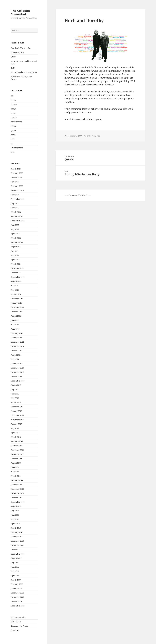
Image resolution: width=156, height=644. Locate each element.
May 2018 (15, 290)
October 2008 (16, 601)
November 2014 (18, 346)
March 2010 (16, 528)
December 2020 (17, 268)
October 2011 (16, 459)
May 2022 (15, 229)
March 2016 (16, 294)
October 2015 (16, 312)
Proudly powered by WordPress (78, 195)
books (13, 100)
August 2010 (16, 506)
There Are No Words (19, 626)
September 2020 (18, 277)
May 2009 (15, 571)
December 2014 (17, 342)
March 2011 (16, 476)
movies (14, 117)
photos (14, 126)
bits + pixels (16, 622)
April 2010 (15, 524)
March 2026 (16, 169)
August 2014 (16, 355)
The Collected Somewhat (21, 12)
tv (12, 143)
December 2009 (17, 541)
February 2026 (17, 173)
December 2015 (17, 307)
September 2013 (18, 381)
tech (13, 139)
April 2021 (15, 260)
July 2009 (15, 563)
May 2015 (15, 325)
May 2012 (15, 428)
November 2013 (18, 372)
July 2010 (15, 511)
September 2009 (18, 554)
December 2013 (17, 368)
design (14, 109)
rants (13, 135)
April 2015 (15, 329)
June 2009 (15, 567)
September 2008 (18, 606)
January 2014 (16, 364)
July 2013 (15, 389)
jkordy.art (15, 630)
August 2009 (16, 558)
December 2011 (17, 450)
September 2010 (18, 502)
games (14, 113)
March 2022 (16, 238)
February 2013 (17, 407)
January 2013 (16, 411)
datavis (14, 104)
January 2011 (16, 485)
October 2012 (16, 424)
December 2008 (17, 593)
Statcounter (6, 642)
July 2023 (15, 203)
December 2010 (17, 489)
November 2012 (18, 420)
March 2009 (16, 580)
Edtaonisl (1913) (18, 52)
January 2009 (16, 589)
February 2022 (17, 242)
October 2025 (16, 177)
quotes (14, 130)
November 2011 (18, 454)
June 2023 (15, 208)
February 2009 (17, 584)
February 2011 (17, 480)
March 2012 (16, 437)
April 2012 (15, 433)
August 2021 (16, 247)
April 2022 (15, 234)
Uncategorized (17, 148)
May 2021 (15, 255)
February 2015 (17, 333)
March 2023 (16, 212)
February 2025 (17, 186)
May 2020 (15, 286)
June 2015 (15, 320)
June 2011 (15, 467)
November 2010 (18, 493)
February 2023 (17, 216)
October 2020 (16, 273)
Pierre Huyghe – (24, 72)
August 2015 (16, 316)
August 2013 (16, 385)
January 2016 (16, 303)
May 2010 (15, 519)
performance (16, 122)
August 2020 (16, 281)
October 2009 (16, 550)
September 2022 (18, 221)
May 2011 (15, 472)
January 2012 (16, 446)
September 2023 (18, 199)
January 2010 (16, 537)
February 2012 (17, 441)
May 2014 (15, 359)
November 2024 (18, 190)
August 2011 (16, 463)
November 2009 (18, 545)
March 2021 (16, 264)
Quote (13, 57)
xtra (13, 152)
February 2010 (17, 532)
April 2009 (15, 576)
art (12, 96)
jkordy (88, 136)
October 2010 (16, 498)
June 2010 (15, 515)
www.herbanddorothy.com (88, 119)
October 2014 (16, 351)
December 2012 (17, 415)
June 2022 (15, 225)
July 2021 (15, 251)
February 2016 (17, 299)
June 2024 (15, 195)
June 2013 (15, 394)
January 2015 (16, 338)
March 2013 (16, 402)
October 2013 (16, 377)
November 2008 (18, 597)
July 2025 (15, 182)
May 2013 (15, 398)
